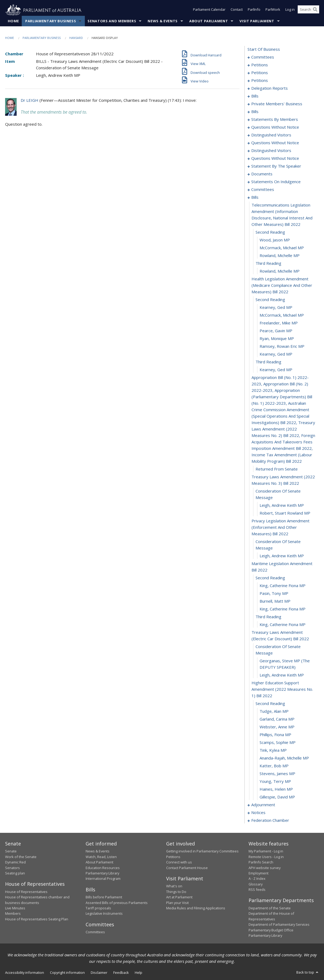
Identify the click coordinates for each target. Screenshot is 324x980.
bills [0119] (255, 112)
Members (13, 914)
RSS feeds (257, 890)
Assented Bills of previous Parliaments (117, 903)
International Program (103, 879)
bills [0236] (255, 197)
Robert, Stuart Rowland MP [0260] (285, 513)
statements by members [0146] (275, 120)
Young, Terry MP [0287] (275, 782)
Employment (259, 873)
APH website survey (265, 868)
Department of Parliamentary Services (279, 925)
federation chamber (270, 820)
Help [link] (139, 973)
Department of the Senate (270, 908)
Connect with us (179, 862)
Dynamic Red (15, 862)
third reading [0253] (268, 362)
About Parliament (209, 21)
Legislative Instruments (104, 914)
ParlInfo (254, 10)
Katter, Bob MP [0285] (274, 766)
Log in (290, 10)
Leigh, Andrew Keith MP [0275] (282, 675)
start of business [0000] (264, 49)
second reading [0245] (270, 300)
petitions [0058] (260, 73)
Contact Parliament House (187, 868)
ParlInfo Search (261, 862)
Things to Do (176, 892)
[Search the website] (308, 10)
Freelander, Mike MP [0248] (279, 323)
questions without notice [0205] (275, 158)
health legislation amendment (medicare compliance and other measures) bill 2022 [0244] (282, 285)
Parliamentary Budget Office (271, 930)
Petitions (173, 857)
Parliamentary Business (51, 21)
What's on (174, 886)
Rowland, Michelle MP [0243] (280, 271)
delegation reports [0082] (270, 88)
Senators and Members (112, 21)
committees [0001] (263, 57)
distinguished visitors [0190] (271, 135)
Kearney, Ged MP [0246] (276, 308)
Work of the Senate (21, 857)
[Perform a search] (315, 10)
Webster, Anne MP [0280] (277, 727)
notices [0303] (258, 813)
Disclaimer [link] (99, 973)
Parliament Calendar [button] (209, 10)
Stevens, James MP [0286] (277, 774)
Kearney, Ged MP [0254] (276, 370)
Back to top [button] (308, 972)
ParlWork (273, 10)
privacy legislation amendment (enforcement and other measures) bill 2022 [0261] (281, 527)
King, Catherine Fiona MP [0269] (283, 609)
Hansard (76, 38)
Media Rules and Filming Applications (196, 908)
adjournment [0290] (263, 805)
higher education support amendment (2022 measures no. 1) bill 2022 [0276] (282, 689)
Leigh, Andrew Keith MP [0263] (282, 556)
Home (14, 21)
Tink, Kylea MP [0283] (273, 750)
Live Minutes (15, 908)
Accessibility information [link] (25, 973)
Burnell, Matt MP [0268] (275, 601)
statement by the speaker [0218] (276, 166)
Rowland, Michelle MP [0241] (280, 256)
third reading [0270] (268, 617)
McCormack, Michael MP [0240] (282, 248)
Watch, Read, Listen (101, 857)
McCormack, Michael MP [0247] (282, 315)
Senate (11, 851)
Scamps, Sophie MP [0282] (278, 743)
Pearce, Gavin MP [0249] (276, 331)
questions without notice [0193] (275, 143)
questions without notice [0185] (275, 127)
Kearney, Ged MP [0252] (276, 354)
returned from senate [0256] (277, 469)
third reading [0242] (268, 263)
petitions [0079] (260, 81)
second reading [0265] (270, 578)
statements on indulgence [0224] (276, 182)
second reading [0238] (270, 232)
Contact (237, 10)
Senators (12, 868)
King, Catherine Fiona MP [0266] (283, 586)
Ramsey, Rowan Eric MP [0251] (282, 346)
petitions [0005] (260, 65)
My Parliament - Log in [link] (266, 851)
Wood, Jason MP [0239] (275, 240)
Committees (95, 932)
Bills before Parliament (104, 897)
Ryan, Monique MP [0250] (277, 339)
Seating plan (15, 873)
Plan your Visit (177, 903)
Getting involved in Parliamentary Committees (202, 851)
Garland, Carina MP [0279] (277, 719)
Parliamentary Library (102, 873)
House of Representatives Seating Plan (37, 919)
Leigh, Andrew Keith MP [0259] (282, 505)
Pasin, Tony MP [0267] (274, 594)
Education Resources (103, 868)
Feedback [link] (121, 973)
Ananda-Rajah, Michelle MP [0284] (284, 758)
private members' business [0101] (277, 104)
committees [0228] (263, 190)
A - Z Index (257, 879)
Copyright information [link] (67, 973)
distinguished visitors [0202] (271, 151)
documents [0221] (262, 174)
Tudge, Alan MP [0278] (274, 711)
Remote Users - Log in (266, 857)
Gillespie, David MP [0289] (277, 797)
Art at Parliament (179, 897)
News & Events (163, 21)
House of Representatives (26, 892)
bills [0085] (255, 96)
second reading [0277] (270, 704)
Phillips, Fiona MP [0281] (275, 735)
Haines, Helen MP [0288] (276, 789)
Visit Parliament (257, 21)
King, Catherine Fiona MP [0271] (283, 625)
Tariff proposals (98, 908)
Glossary (256, 884)
